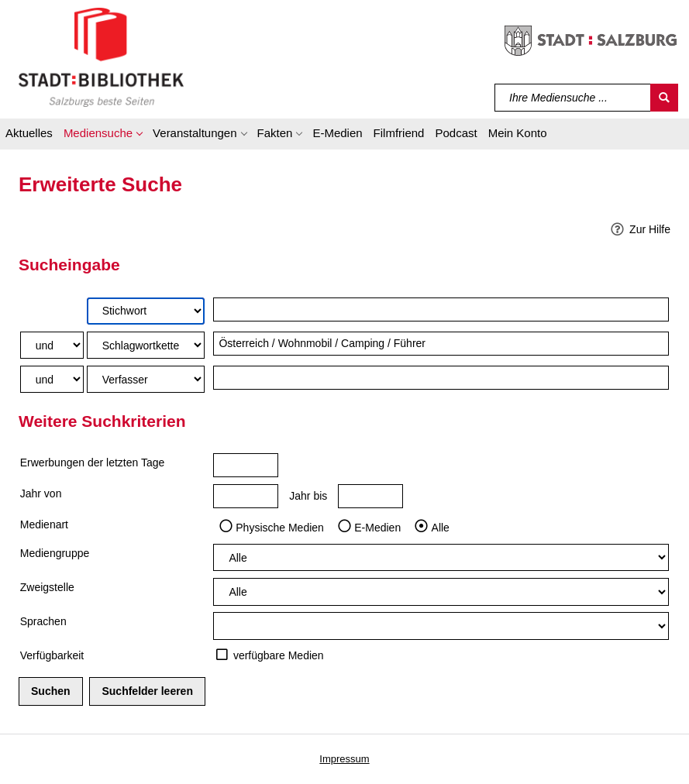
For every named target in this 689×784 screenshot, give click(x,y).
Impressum (344, 759)
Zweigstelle (47, 587)
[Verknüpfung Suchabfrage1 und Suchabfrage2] (52, 345)
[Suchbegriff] (573, 98)
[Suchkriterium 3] (146, 379)
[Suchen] (664, 98)
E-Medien (377, 527)
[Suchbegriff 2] (441, 344)
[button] (103, 136)
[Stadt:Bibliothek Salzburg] (101, 57)
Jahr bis (308, 496)
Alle (441, 527)
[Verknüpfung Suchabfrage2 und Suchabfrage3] (52, 379)
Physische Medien (280, 527)
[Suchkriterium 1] (146, 311)
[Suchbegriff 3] (441, 378)
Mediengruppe (55, 553)
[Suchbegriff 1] (441, 309)
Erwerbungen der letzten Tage (93, 462)
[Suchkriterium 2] (146, 345)
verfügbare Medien (279, 655)
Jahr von (41, 493)
